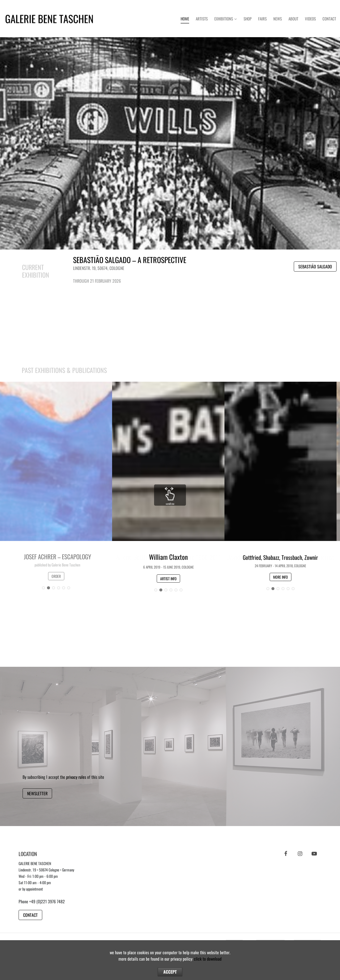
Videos (310, 19)
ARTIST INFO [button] (168, 579)
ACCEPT (170, 972)
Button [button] (170, 143)
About (293, 19)
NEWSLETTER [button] (37, 793)
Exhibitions (224, 19)
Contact (329, 19)
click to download (208, 959)
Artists (202, 19)
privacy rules (76, 777)
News (278, 19)
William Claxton (168, 557)
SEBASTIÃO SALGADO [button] (315, 267)
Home (185, 19)
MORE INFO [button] (280, 577)
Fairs (262, 19)
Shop (248, 19)
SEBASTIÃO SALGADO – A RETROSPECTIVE (130, 260)
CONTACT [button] (30, 915)
